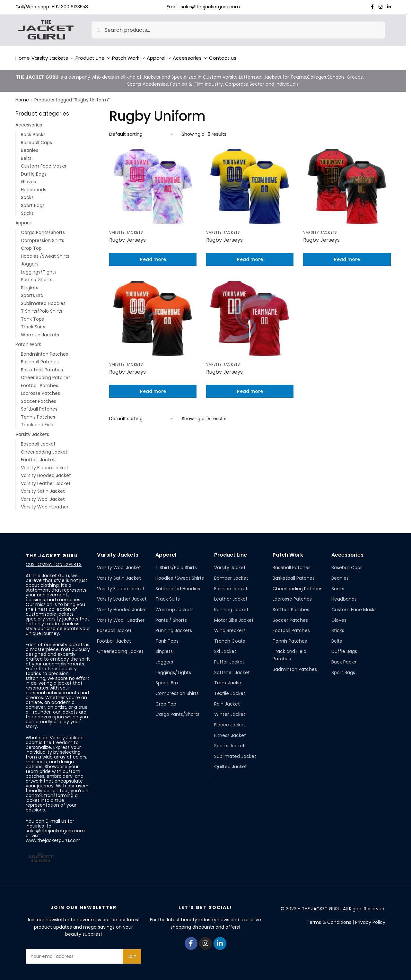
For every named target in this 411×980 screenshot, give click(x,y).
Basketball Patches (42, 366)
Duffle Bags (34, 170)
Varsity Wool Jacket (43, 495)
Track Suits (33, 323)
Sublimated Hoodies (43, 299)
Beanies (30, 146)
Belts (26, 154)
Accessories (29, 121)
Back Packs (33, 131)
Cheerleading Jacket (44, 448)
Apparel (24, 219)
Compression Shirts (43, 237)
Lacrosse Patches (40, 389)
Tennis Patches (38, 413)
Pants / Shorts (37, 276)
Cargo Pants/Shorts (43, 229)
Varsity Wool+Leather (45, 503)
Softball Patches (39, 405)
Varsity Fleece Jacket (45, 464)
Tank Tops (32, 315)
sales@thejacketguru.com (210, 7)
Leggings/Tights (39, 268)
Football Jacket (38, 456)
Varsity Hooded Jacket (46, 472)
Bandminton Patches (44, 350)
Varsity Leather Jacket (46, 480)
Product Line (231, 551)
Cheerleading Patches (46, 374)
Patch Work (28, 341)
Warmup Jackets (40, 331)
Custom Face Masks (44, 162)
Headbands (34, 186)
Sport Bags (33, 202)
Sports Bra (32, 291)
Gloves (28, 178)
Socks (27, 194)
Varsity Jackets (126, 229)
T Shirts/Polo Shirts (42, 307)
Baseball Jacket (38, 440)
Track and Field (38, 421)
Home (22, 96)
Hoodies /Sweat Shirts (45, 252)
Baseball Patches (40, 358)
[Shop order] (142, 130)
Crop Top (31, 244)
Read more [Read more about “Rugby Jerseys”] (153, 256)
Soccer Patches (39, 397)
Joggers (30, 260)
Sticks (27, 209)
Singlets (30, 284)
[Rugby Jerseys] (153, 182)
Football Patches (39, 382)
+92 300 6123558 (70, 7)
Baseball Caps (36, 139)
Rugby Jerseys (127, 236)
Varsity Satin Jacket (43, 487)
